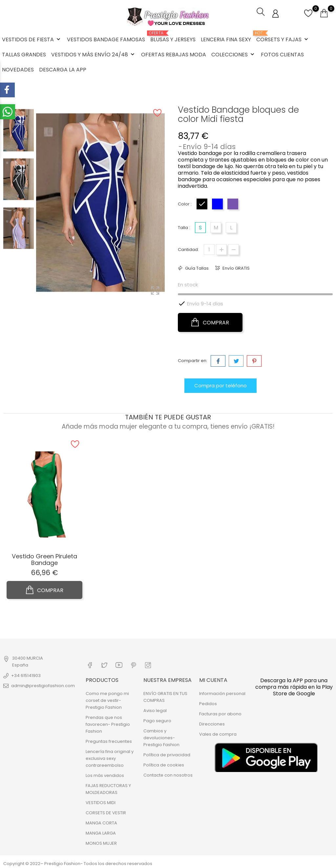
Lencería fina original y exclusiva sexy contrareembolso (110, 757)
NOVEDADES (18, 69)
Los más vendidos (105, 774)
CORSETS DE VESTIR (106, 812)
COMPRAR (210, 322)
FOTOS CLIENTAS (282, 54)
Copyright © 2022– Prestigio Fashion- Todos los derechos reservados (78, 863)
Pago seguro (157, 720)
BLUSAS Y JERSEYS (173, 37)
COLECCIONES (233, 54)
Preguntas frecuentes (109, 740)
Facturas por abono (220, 713)
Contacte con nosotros (168, 774)
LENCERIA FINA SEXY (226, 39)
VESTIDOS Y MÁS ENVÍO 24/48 (94, 54)
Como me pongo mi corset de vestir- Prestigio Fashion (107, 699)
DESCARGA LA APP (63, 69)
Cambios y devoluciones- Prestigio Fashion (161, 737)
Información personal (222, 693)
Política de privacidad (167, 754)
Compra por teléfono (220, 385)
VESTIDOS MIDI (101, 802)
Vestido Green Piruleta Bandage (44, 559)
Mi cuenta (213, 679)
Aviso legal (155, 710)
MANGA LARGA (101, 832)
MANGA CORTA (101, 822)
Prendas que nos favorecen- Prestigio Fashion (108, 723)
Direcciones (212, 723)
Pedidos (208, 703)
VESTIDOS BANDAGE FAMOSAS (106, 39)
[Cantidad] (209, 249)
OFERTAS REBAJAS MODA (174, 54)
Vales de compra (218, 733)
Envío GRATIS (236, 268)
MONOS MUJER (101, 842)
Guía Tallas (196, 268)
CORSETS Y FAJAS (283, 37)
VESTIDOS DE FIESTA (32, 39)
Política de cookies (164, 764)
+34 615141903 (26, 675)
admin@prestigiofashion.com (43, 685)
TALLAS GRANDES (24, 54)
